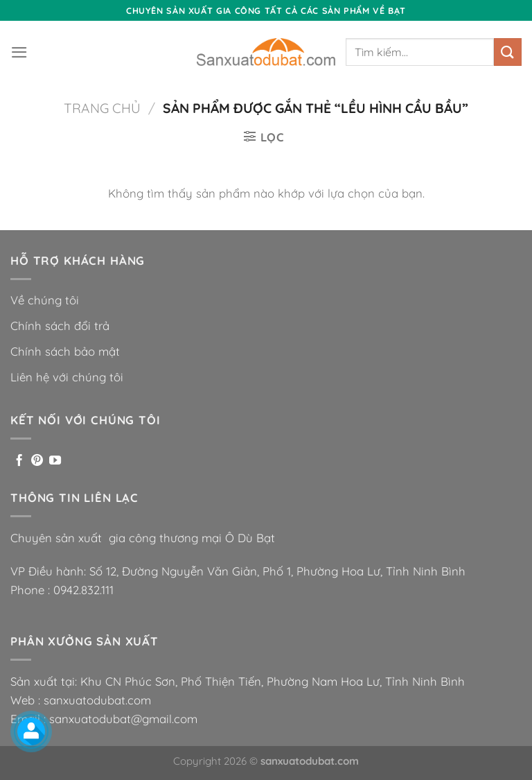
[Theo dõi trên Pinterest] (37, 461)
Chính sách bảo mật (65, 351)
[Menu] (19, 52)
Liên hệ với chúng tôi (67, 377)
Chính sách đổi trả (60, 326)
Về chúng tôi (45, 300)
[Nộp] (508, 52)
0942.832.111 (83, 590)
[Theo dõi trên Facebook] (19, 461)
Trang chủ (102, 108)
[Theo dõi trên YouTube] (55, 461)
